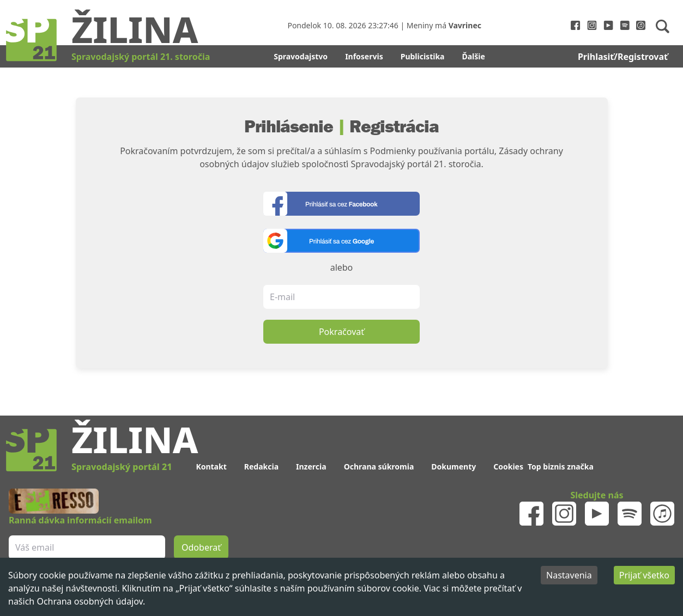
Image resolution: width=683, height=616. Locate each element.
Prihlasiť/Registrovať (623, 57)
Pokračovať (341, 332)
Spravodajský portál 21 (122, 467)
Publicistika (423, 56)
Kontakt (211, 466)
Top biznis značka (561, 466)
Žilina (135, 29)
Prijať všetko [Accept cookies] (644, 575)
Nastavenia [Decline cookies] (569, 575)
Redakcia (261, 466)
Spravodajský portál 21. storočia (141, 57)
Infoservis (364, 56)
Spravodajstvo (301, 56)
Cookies (508, 466)
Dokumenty (454, 466)
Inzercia (311, 466)
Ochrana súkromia (379, 466)
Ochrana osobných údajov (90, 601)
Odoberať (201, 547)
